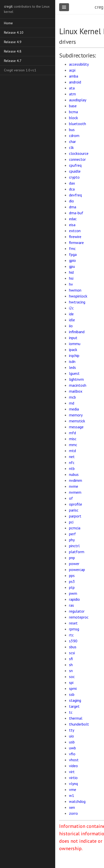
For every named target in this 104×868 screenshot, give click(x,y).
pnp (72, 558)
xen (72, 807)
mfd (72, 433)
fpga (73, 254)
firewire (75, 237)
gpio (72, 260)
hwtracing (77, 302)
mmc (73, 445)
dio (71, 201)
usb (72, 742)
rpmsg (74, 629)
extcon (75, 231)
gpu (72, 266)
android (75, 82)
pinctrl (74, 546)
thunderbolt (79, 724)
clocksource (79, 153)
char (72, 141)
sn (71, 671)
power (74, 564)
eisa (72, 225)
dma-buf (76, 213)
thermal (76, 718)
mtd (72, 451)
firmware (76, 243)
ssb (72, 694)
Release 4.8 (13, 51)
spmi (73, 688)
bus (72, 130)
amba (74, 76)
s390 (73, 641)
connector (77, 159)
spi (71, 682)
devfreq (75, 195)
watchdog (77, 801)
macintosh (78, 385)
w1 (72, 795)
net (72, 457)
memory (76, 415)
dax (72, 183)
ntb (72, 468)
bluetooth (78, 124)
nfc (72, 462)
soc (72, 677)
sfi (71, 659)
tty (72, 730)
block (73, 118)
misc (73, 439)
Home (8, 23)
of (71, 498)
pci (71, 522)
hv (71, 284)
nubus (74, 474)
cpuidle (75, 171)
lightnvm (76, 379)
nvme (74, 486)
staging (75, 700)
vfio (72, 754)
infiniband (77, 332)
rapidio (74, 599)
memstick (77, 421)
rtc (71, 635)
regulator (77, 611)
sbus (73, 647)
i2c (71, 308)
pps (72, 575)
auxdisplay (78, 100)
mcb (72, 397)
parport (75, 516)
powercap (77, 570)
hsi (71, 278)
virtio (73, 778)
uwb (72, 748)
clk (71, 147)
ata (72, 88)
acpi (72, 70)
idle (72, 320)
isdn (72, 361)
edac (73, 219)
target (74, 706)
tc (71, 712)
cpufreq (75, 165)
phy (72, 540)
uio (71, 736)
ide (71, 314)
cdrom (74, 136)
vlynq (73, 784)
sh (71, 665)
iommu (75, 344)
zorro (73, 813)
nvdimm (76, 480)
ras (71, 605)
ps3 (72, 581)
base (73, 106)
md (72, 403)
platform (77, 552)
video (73, 766)
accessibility (79, 64)
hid (71, 272)
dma (73, 207)
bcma (73, 112)
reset (73, 623)
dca (72, 189)
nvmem (75, 492)
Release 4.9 (13, 42)
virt (72, 772)
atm (72, 94)
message (76, 427)
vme (73, 789)
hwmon (75, 290)
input (73, 338)
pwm (73, 593)
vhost (74, 760)
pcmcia (75, 528)
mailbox (76, 391)
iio (71, 326)
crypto (74, 177)
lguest (74, 373)
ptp (72, 587)
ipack (73, 350)
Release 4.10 (14, 32)
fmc (72, 248)
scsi (72, 653)
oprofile (76, 504)
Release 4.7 (13, 61)
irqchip (74, 355)
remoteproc (79, 617)
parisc (74, 510)
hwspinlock (78, 296)
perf (72, 534)
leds (72, 367)
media (74, 409)
